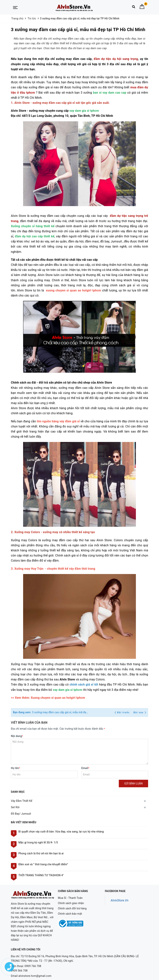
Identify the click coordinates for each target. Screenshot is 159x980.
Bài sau (140, 712)
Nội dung (17, 736)
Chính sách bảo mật (70, 914)
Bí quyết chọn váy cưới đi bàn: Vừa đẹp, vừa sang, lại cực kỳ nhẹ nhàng (61, 832)
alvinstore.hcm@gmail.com (35, 966)
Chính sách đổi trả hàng (72, 908)
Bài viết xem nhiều (24, 822)
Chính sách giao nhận (71, 903)
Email (85, 768)
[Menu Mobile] (15, 7)
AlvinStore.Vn (120, 900)
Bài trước (123, 712)
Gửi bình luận (133, 784)
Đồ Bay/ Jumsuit (21, 814)
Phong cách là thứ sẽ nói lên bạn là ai (41, 853)
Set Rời (15, 807)
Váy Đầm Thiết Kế (22, 801)
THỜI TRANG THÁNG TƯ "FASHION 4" (41, 875)
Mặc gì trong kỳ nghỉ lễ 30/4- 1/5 (38, 842)
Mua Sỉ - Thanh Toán (70, 898)
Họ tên (16, 768)
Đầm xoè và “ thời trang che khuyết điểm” (43, 864)
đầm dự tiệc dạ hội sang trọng (116, 59)
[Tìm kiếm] (134, 8)
